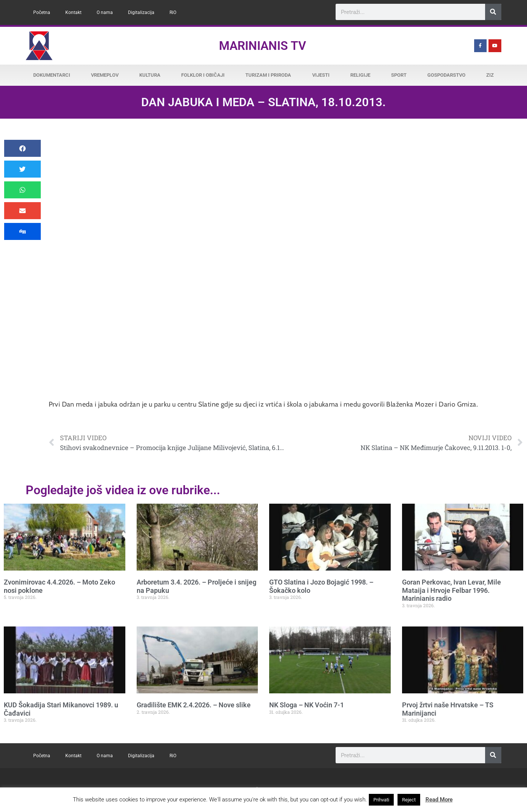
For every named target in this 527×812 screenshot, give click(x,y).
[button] (22, 148)
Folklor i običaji (203, 75)
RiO (173, 12)
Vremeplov (105, 75)
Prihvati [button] (381, 800)
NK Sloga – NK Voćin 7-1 (307, 705)
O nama (105, 12)
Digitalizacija (141, 12)
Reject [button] (409, 800)
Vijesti (321, 75)
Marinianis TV (263, 46)
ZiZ (490, 75)
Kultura (150, 75)
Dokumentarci (52, 75)
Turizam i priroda (268, 75)
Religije (360, 75)
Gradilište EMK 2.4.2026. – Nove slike (194, 705)
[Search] (493, 12)
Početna (42, 12)
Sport (399, 75)
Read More (439, 800)
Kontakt (73, 12)
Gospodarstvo (446, 75)
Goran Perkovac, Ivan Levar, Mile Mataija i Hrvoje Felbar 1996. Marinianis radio (451, 590)
